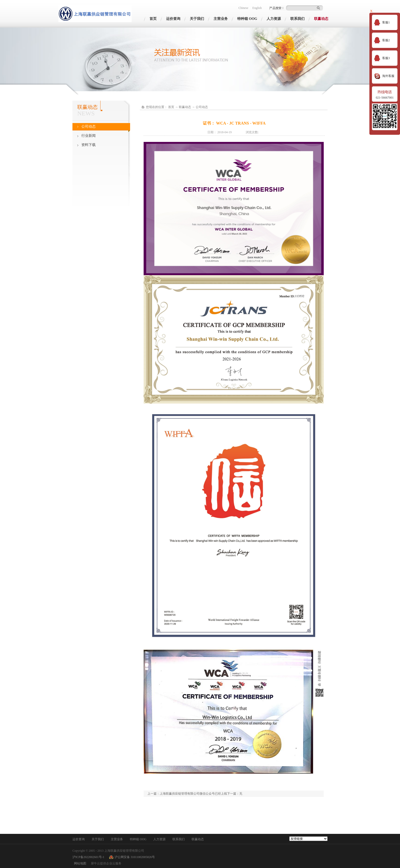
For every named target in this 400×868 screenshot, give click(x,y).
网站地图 (79, 863)
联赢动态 (185, 107)
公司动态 (202, 107)
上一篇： (187, 794)
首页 (153, 19)
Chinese (243, 8)
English (257, 8)
